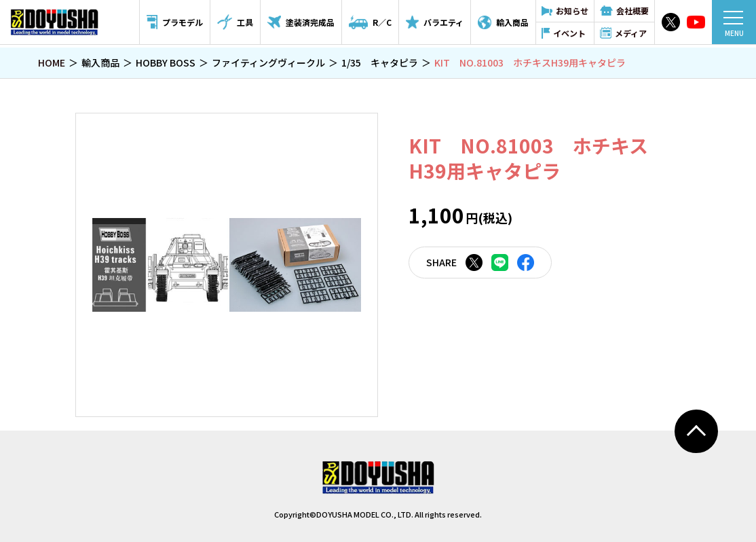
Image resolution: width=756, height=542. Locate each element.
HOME (52, 62)
